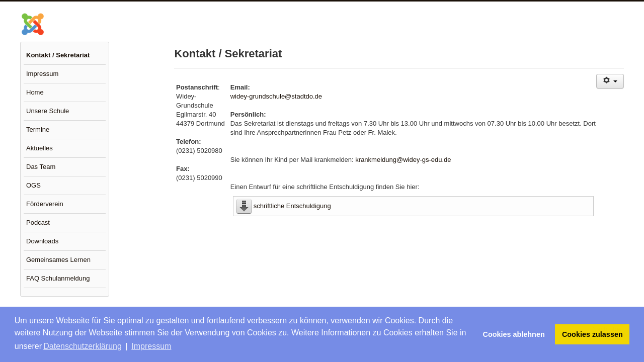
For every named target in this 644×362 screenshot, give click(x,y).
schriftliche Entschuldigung (292, 206)
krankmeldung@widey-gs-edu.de (403, 160)
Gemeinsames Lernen (58, 260)
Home (35, 92)
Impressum (42, 74)
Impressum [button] (151, 346)
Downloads (42, 241)
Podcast (38, 222)
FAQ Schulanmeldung (58, 278)
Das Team (41, 167)
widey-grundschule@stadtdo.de (276, 96)
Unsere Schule (48, 111)
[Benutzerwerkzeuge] (610, 81)
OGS (33, 185)
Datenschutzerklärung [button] (83, 346)
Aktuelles (39, 148)
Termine (38, 129)
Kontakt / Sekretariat (58, 55)
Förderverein (45, 204)
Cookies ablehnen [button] (514, 334)
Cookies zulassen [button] (592, 334)
